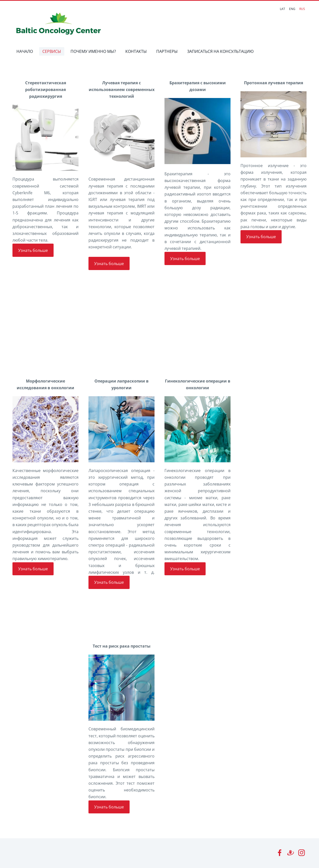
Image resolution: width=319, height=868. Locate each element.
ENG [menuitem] (292, 9)
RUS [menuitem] (302, 9)
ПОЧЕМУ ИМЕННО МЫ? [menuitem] (93, 51)
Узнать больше (33, 250)
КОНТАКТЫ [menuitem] (136, 51)
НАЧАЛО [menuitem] (25, 51)
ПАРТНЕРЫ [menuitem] (167, 51)
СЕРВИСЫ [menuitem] (52, 51)
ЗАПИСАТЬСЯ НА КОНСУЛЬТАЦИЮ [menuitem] (221, 51)
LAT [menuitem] (282, 9)
